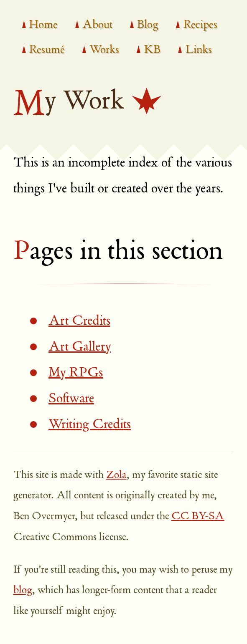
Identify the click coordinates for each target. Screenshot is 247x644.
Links (199, 51)
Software (71, 399)
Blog (148, 25)
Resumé (47, 51)
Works (104, 51)
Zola (116, 475)
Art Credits (79, 322)
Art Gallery (80, 347)
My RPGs (76, 373)
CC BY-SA (198, 517)
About (97, 25)
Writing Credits (90, 425)
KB (152, 51)
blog (23, 591)
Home (43, 25)
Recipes (200, 25)
